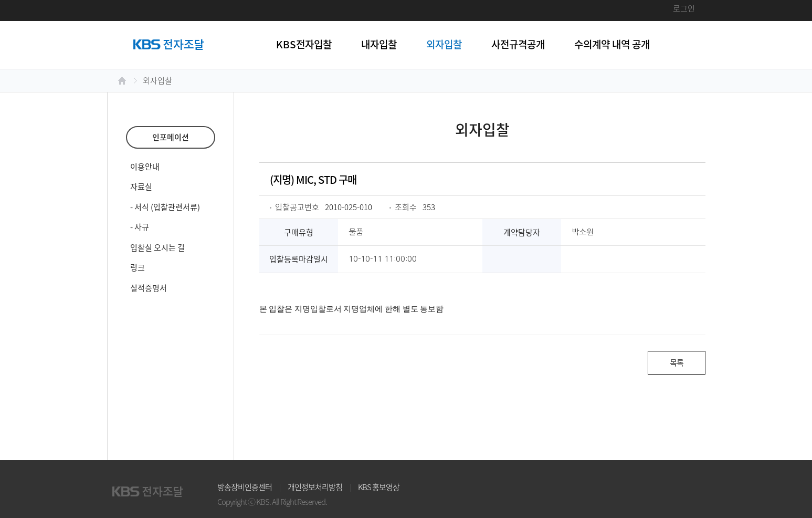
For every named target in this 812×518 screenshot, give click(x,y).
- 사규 (140, 227)
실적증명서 (149, 288)
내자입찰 (379, 44)
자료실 (141, 187)
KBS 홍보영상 (379, 487)
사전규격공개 (518, 44)
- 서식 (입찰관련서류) (165, 207)
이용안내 (145, 167)
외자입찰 (444, 44)
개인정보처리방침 (315, 487)
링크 (138, 267)
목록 (677, 362)
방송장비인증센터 (245, 487)
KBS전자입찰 (304, 44)
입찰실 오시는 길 (157, 247)
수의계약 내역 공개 (612, 44)
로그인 (684, 8)
